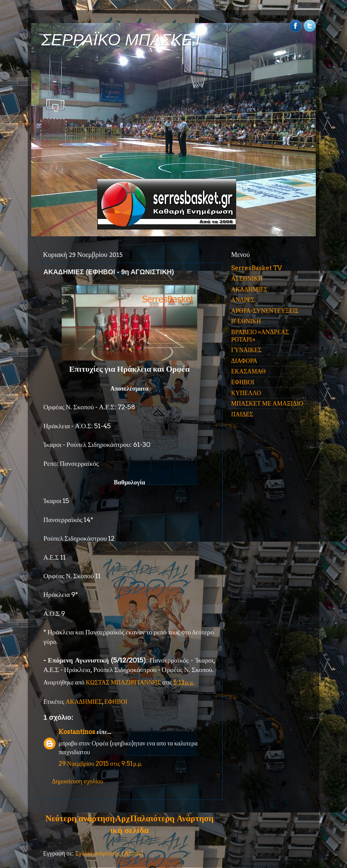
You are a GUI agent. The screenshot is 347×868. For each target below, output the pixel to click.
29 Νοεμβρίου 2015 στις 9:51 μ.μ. (100, 764)
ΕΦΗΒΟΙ (116, 702)
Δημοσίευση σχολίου (78, 781)
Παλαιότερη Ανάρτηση (172, 818)
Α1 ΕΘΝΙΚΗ (247, 278)
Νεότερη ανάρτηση (80, 818)
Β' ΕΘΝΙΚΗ (246, 321)
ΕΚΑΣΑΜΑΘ (248, 371)
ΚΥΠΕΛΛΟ (246, 393)
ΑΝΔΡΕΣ (243, 300)
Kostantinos (77, 732)
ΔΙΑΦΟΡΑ (244, 361)
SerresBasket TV (257, 268)
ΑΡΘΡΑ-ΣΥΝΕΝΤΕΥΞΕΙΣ (265, 311)
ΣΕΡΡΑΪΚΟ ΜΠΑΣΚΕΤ (122, 40)
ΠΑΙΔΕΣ (242, 414)
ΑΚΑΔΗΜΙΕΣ (84, 702)
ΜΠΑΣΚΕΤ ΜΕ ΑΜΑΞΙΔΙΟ (267, 403)
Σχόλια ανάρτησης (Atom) (109, 853)
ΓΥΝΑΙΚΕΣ (246, 350)
